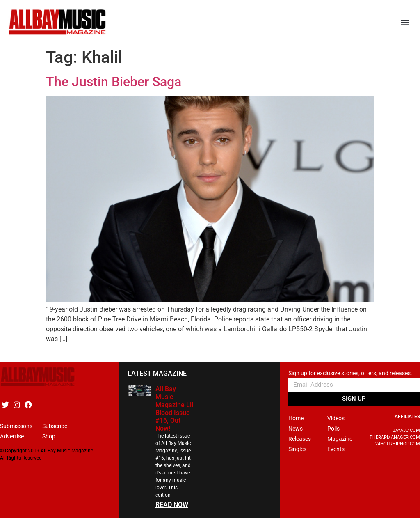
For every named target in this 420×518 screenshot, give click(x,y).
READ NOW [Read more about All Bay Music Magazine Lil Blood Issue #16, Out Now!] (172, 505)
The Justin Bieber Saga (114, 82)
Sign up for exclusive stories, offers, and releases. (350, 373)
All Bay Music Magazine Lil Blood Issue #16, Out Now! (174, 409)
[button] (405, 22)
